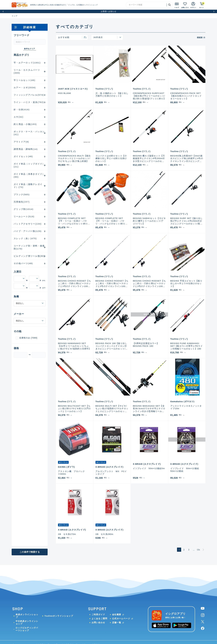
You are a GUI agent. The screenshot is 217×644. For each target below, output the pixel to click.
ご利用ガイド (98, 614)
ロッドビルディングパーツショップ (27, 629)
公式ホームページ (121, 618)
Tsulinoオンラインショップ (59, 616)
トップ (14, 16)
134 (198, 550)
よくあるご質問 (99, 618)
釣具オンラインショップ (27, 616)
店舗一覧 (117, 622)
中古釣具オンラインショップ (27, 622)
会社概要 (117, 614)
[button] (3, 11)
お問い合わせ (98, 622)
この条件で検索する (30, 552)
